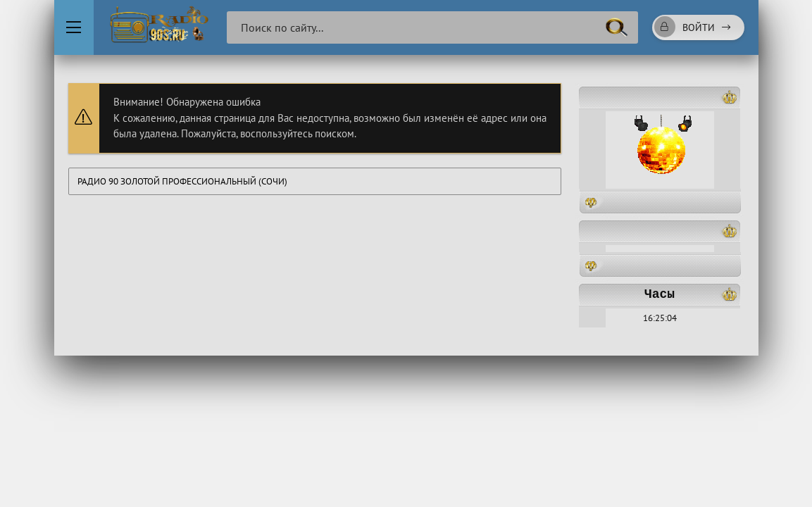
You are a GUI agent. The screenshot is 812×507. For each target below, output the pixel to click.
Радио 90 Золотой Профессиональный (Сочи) (182, 181)
